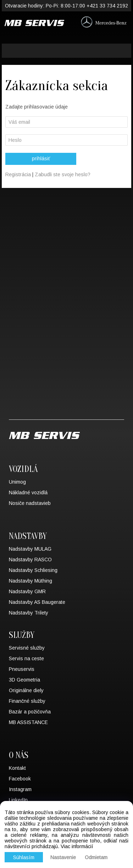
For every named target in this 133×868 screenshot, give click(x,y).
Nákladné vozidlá (28, 493)
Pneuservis (22, 669)
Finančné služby (27, 701)
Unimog (17, 482)
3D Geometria (24, 680)
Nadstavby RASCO (30, 560)
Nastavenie (63, 857)
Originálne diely (26, 690)
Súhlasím (24, 857)
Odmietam (96, 857)
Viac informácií (77, 846)
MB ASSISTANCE (28, 722)
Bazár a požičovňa (30, 712)
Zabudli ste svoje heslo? (63, 174)
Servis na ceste (26, 658)
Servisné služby (27, 648)
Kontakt (17, 768)
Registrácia (19, 174)
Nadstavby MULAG (30, 549)
